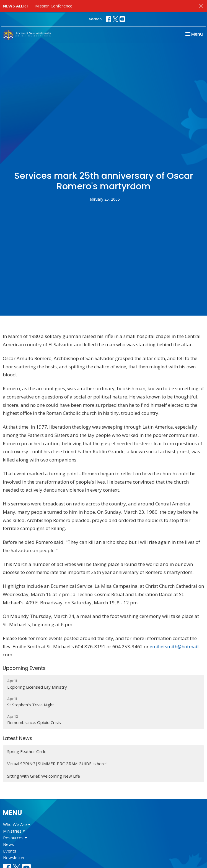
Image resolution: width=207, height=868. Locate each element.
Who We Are (17, 824)
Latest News (18, 738)
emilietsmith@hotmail (174, 647)
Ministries (14, 831)
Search (95, 19)
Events (10, 851)
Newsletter (14, 857)
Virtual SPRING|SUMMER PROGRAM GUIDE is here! (57, 764)
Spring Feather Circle (27, 751)
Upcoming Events (24, 668)
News (9, 844)
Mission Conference (54, 6)
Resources (15, 838)
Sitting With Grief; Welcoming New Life (44, 776)
